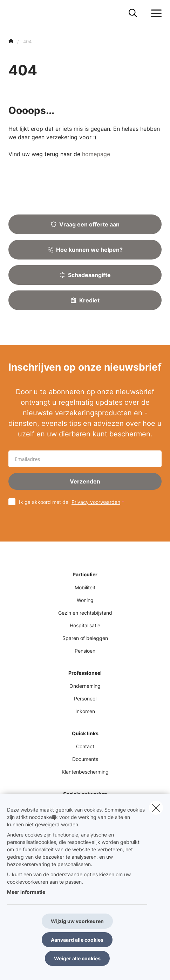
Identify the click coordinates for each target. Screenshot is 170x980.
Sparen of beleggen (85, 638)
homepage (96, 154)
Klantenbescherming (85, 772)
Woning (85, 600)
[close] (156, 808)
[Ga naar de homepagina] (13, 13)
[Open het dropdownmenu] (155, 13)
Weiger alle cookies (77, 958)
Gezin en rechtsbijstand (85, 613)
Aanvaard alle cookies (77, 940)
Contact (85, 746)
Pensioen (85, 651)
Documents (85, 759)
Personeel (85, 699)
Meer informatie (26, 892)
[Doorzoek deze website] (133, 13)
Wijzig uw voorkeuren (77, 921)
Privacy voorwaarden (96, 502)
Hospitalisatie (85, 625)
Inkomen (85, 711)
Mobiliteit (85, 587)
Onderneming (85, 686)
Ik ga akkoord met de (73, 502)
